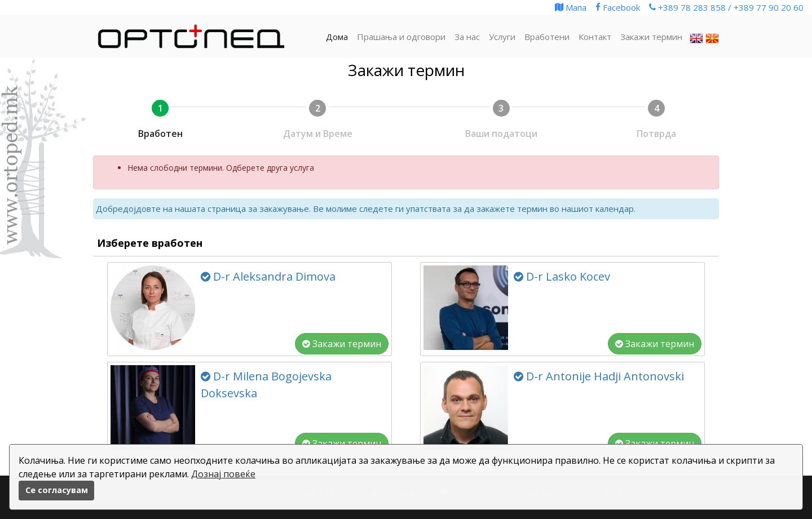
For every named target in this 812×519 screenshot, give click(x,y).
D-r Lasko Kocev (562, 276)
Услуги (502, 37)
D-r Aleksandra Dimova (268, 276)
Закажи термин (342, 344)
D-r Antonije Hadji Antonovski (599, 376)
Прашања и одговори (401, 37)
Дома (337, 37)
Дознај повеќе (223, 474)
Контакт (595, 37)
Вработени (547, 37)
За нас (467, 37)
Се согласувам (57, 490)
